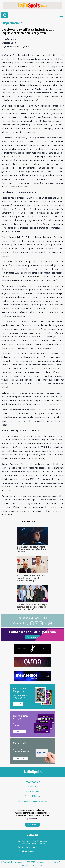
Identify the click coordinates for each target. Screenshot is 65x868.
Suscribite (18, 704)
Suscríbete (33, 825)
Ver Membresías (20, 759)
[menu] (61, 15)
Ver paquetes (19, 731)
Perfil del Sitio (33, 791)
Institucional (32, 786)
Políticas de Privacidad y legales (33, 801)
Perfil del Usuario (33, 796)
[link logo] (4, 15)
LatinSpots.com (20, 862)
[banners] (32, 5)
